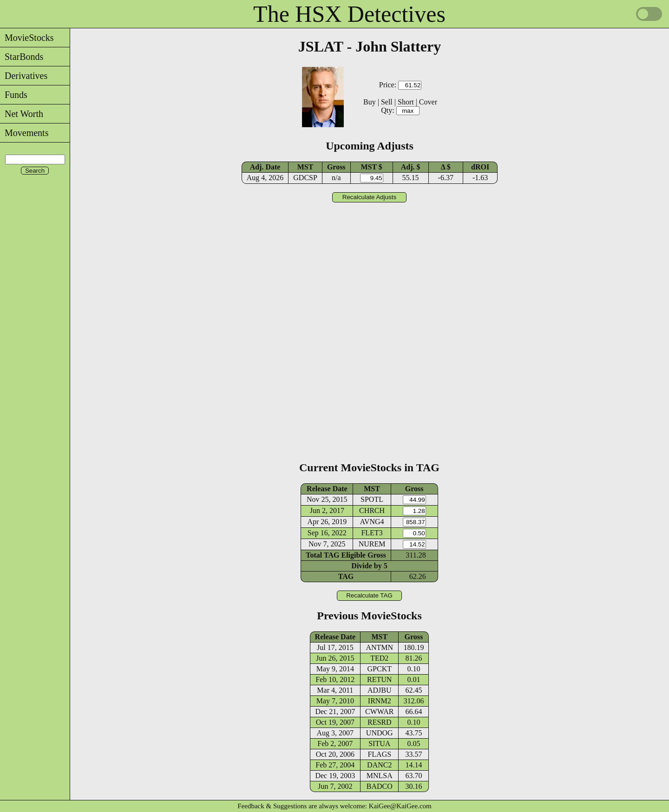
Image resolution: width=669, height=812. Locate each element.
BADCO (380, 786)
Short (406, 102)
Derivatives (24, 76)
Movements (24, 133)
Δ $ (446, 167)
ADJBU (380, 690)
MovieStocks (27, 38)
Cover (428, 102)
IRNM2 (380, 701)
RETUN (379, 679)
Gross (336, 167)
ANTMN (379, 647)
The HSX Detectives (349, 14)
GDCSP (305, 178)
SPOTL (372, 499)
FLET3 (372, 533)
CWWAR (379, 711)
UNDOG (380, 733)
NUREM (372, 544)
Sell (387, 102)
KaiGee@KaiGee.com (400, 806)
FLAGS (379, 754)
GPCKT (380, 669)
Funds (14, 95)
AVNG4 (372, 522)
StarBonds (22, 57)
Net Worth (22, 114)
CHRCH (372, 510)
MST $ (371, 167)
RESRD (380, 722)
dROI (480, 167)
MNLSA (380, 776)
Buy (370, 102)
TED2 (379, 658)
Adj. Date (265, 167)
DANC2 (379, 765)
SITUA (379, 744)
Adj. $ (411, 167)
